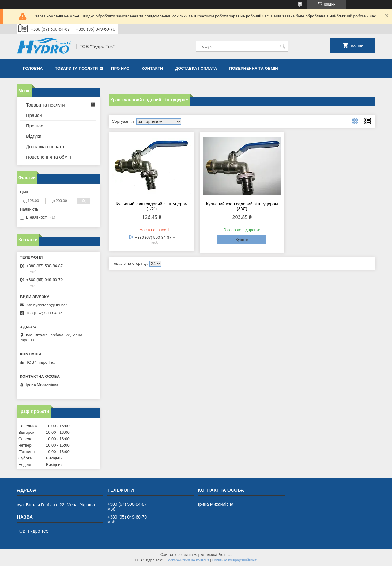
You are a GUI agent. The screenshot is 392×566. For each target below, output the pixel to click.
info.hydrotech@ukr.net (46, 305)
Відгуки (34, 136)
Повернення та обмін (253, 68)
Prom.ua (225, 555)
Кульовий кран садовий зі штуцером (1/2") (152, 206)
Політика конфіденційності (235, 560)
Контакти (153, 68)
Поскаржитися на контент (187, 560)
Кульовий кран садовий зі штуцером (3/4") (242, 206)
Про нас (120, 68)
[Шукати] (283, 46)
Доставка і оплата (196, 68)
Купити (242, 240)
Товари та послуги (76, 68)
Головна (33, 68)
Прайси (34, 115)
